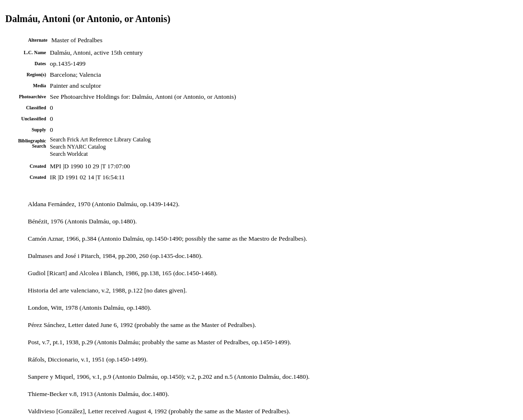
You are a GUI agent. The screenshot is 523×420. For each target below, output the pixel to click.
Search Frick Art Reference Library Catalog (100, 140)
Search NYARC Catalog (78, 147)
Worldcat (77, 154)
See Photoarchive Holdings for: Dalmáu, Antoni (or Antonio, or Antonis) (143, 97)
